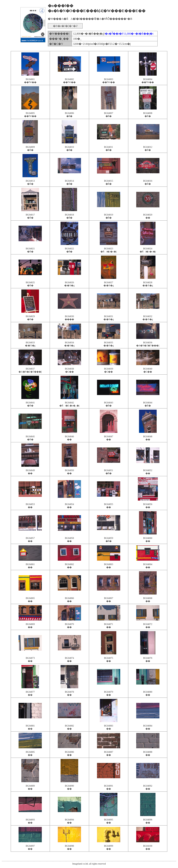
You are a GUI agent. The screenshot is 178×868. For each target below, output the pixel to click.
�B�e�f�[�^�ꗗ (65, 26)
